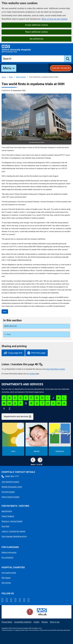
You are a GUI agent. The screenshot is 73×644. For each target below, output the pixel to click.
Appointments (7, 511)
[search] (68, 59)
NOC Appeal (6, 578)
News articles (21, 77)
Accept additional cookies (36, 25)
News (11, 77)
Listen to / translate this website (13, 531)
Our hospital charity (9, 573)
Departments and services (16, 417)
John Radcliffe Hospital (10, 482)
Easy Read (5, 526)
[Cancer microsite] (13, 439)
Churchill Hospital (8, 492)
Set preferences (36, 39)
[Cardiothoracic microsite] (60, 439)
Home (4, 77)
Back (5, 312)
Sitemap (45, 622)
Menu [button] (7, 68)
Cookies (36, 622)
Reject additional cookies (36, 32)
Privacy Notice (7, 622)
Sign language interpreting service (14, 536)
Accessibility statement (23, 622)
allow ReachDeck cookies (56, 369)
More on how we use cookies (55, 19)
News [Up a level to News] (9, 334)
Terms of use (55, 622)
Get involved (6, 583)
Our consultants (7, 557)
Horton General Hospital (10, 497)
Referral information (9, 552)
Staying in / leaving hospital (12, 521)
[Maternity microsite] (36, 439)
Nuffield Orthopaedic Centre (12, 487)
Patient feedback (8, 516)
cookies (32, 374)
